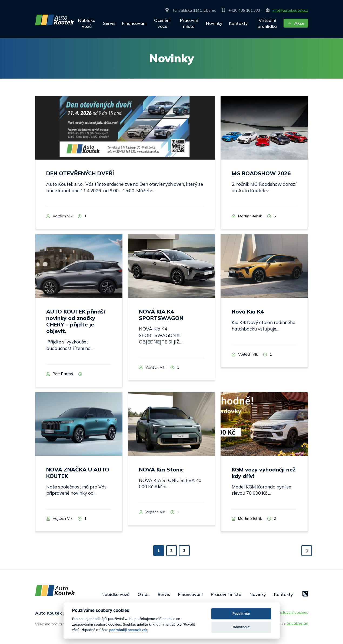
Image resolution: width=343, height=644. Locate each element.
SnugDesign (297, 625)
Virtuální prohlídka (267, 23)
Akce (296, 23)
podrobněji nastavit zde (128, 630)
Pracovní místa (189, 23)
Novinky (214, 23)
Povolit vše (241, 614)
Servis (109, 23)
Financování (134, 23)
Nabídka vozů (87, 23)
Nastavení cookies (292, 615)
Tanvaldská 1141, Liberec (190, 10)
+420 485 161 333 (241, 10)
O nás (144, 596)
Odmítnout (241, 627)
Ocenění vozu (162, 23)
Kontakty (238, 23)
